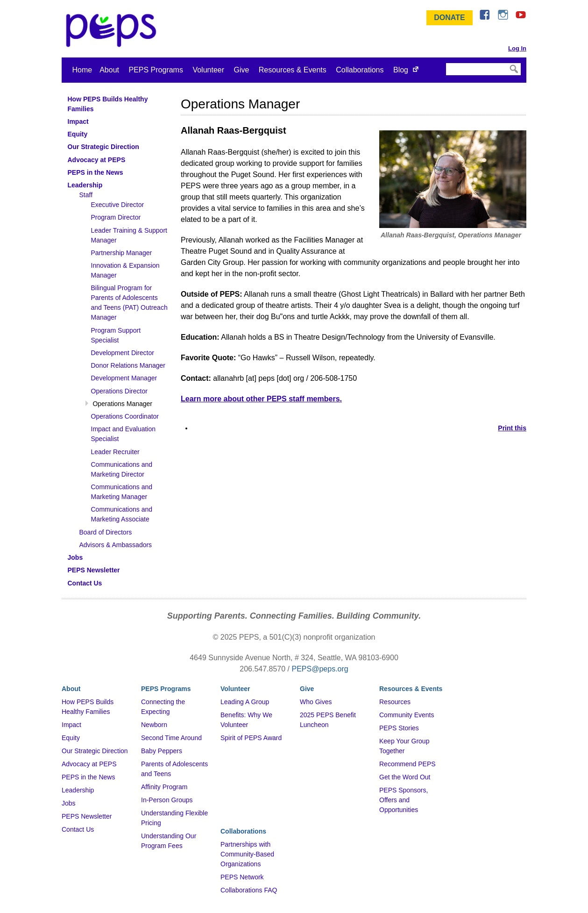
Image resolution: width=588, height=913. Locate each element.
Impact (71, 725)
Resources (395, 702)
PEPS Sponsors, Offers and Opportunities (404, 800)
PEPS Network (242, 877)
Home (82, 70)
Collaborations (360, 70)
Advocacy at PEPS (89, 764)
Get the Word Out (405, 777)
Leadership (78, 790)
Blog (401, 70)
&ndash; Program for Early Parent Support (113, 30)
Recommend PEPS (407, 764)
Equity (71, 738)
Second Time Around (171, 738)
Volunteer (208, 70)
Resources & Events (293, 70)
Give (241, 70)
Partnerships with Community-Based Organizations (247, 854)
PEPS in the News (88, 777)
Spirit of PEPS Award (251, 738)
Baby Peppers (162, 751)
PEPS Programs (156, 70)
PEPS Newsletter (87, 816)
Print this (512, 428)
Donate (449, 18)
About (109, 70)
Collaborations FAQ (249, 890)
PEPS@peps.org (320, 669)
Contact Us (78, 829)
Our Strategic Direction (95, 751)
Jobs (69, 803)
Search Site (445, 63)
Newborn (154, 725)
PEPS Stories (399, 728)
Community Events (407, 715)
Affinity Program (164, 787)
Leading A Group (245, 702)
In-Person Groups (167, 800)
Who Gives (316, 702)
